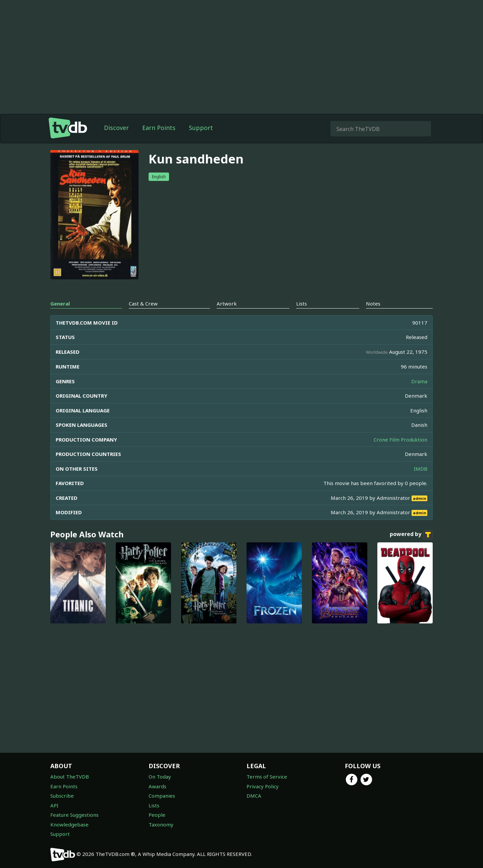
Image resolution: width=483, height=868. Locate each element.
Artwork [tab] (227, 304)
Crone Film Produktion (400, 440)
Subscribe (62, 796)
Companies (162, 796)
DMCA (254, 796)
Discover (116, 128)
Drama (419, 381)
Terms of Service (267, 777)
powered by (411, 535)
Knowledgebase (69, 824)
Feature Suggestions (74, 815)
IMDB (421, 469)
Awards (157, 786)
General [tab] (60, 304)
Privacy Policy (263, 786)
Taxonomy (161, 824)
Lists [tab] (302, 304)
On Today (160, 777)
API (54, 805)
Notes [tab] (373, 304)
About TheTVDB (70, 777)
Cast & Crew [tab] (143, 304)
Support (201, 128)
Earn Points (159, 128)
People (157, 815)
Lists (154, 805)
